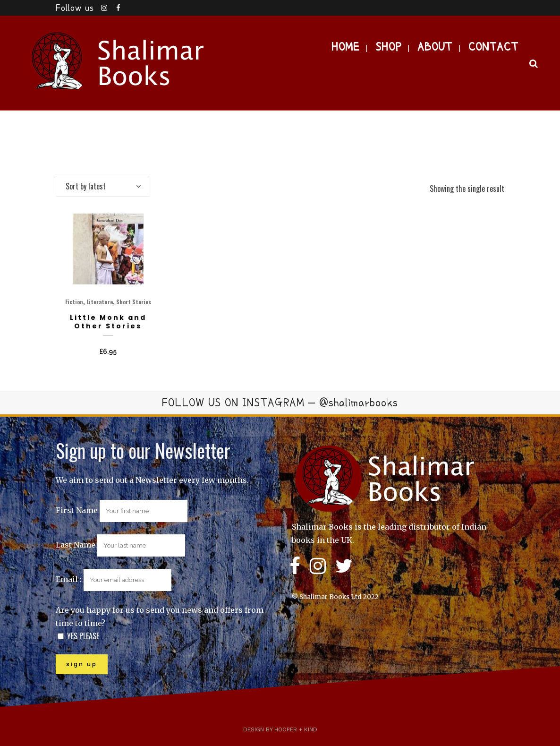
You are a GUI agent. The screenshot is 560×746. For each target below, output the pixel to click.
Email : (114, 579)
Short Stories (134, 302)
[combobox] (103, 186)
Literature (100, 302)
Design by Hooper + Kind (280, 729)
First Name (77, 510)
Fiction (74, 302)
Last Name (76, 545)
